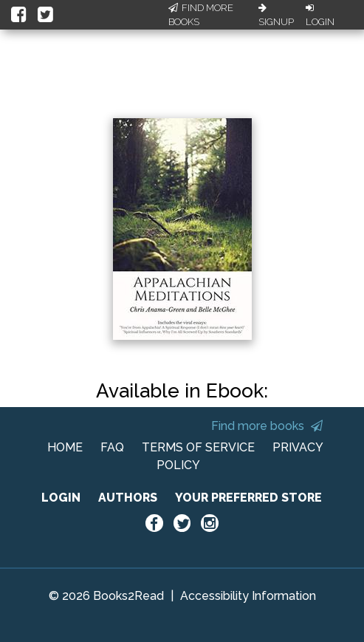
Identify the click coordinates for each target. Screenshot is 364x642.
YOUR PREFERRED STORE (248, 498)
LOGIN (61, 498)
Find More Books (201, 15)
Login (320, 16)
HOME (65, 447)
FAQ (112, 447)
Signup (276, 16)
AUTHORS (128, 498)
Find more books (267, 426)
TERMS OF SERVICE (198, 447)
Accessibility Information (248, 596)
